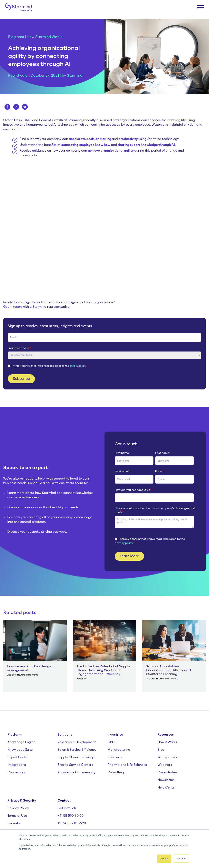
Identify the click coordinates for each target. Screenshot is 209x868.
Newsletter (166, 780)
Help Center (167, 788)
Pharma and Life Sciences (127, 765)
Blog (161, 750)
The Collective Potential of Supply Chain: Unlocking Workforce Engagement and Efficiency (103, 670)
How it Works (167, 742)
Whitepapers (167, 757)
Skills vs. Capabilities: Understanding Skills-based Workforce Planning (168, 670)
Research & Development (77, 742)
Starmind (75, 76)
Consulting (116, 773)
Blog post (16, 37)
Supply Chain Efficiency (76, 757)
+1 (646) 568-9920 (72, 823)
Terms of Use (17, 816)
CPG (111, 742)
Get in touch (12, 307)
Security (14, 823)
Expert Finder (18, 757)
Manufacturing (119, 750)
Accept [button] (164, 859)
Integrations (17, 765)
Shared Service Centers (75, 765)
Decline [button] (181, 859)
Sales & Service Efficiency (77, 750)
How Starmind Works (45, 37)
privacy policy (124, 543)
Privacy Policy (18, 808)
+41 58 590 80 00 (71, 816)
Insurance (115, 757)
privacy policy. (78, 366)
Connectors (16, 773)
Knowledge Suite (20, 750)
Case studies (167, 773)
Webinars (165, 765)
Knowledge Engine (21, 742)
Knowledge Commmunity (77, 773)
